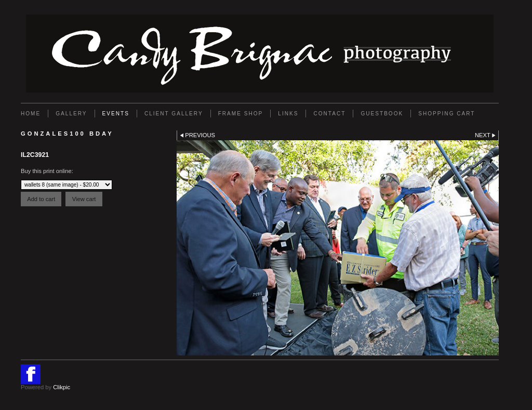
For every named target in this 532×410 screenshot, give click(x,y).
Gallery (71, 114)
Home (31, 114)
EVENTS (116, 114)
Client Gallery (174, 114)
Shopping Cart (447, 114)
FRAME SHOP (241, 114)
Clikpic (62, 387)
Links (288, 114)
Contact (329, 114)
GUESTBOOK (382, 114)
